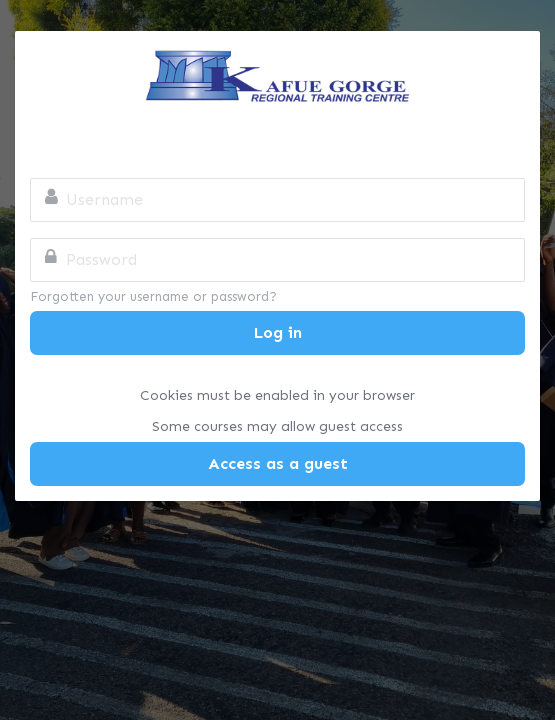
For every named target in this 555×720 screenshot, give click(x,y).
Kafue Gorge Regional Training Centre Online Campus (277, 76)
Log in (278, 332)
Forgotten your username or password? (153, 296)
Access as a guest (278, 463)
